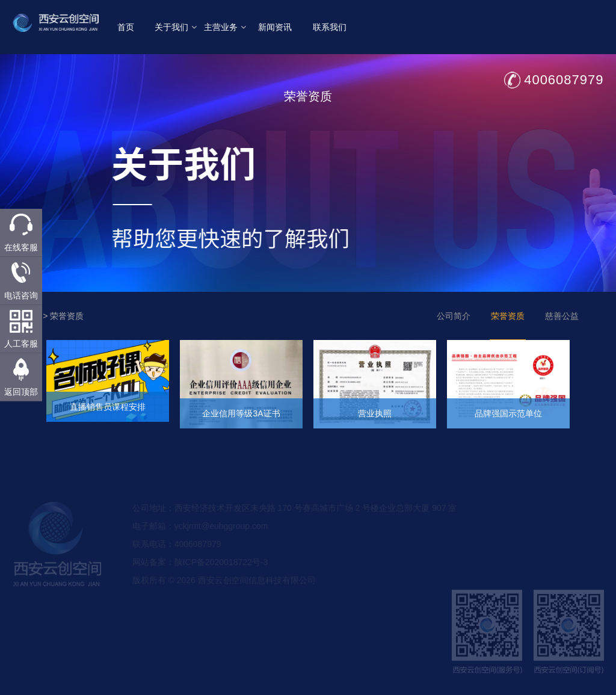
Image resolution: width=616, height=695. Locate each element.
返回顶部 (21, 392)
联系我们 (330, 27)
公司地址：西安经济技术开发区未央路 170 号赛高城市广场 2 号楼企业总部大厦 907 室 (295, 519)
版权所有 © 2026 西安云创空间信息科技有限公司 (224, 592)
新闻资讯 (276, 27)
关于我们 (176, 27)
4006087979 (565, 80)
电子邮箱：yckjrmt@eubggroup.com (200, 537)
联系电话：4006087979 (177, 555)
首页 (127, 27)
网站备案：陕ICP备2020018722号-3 (200, 573)
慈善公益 (562, 316)
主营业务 (226, 27)
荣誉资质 (67, 316)
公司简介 (454, 316)
